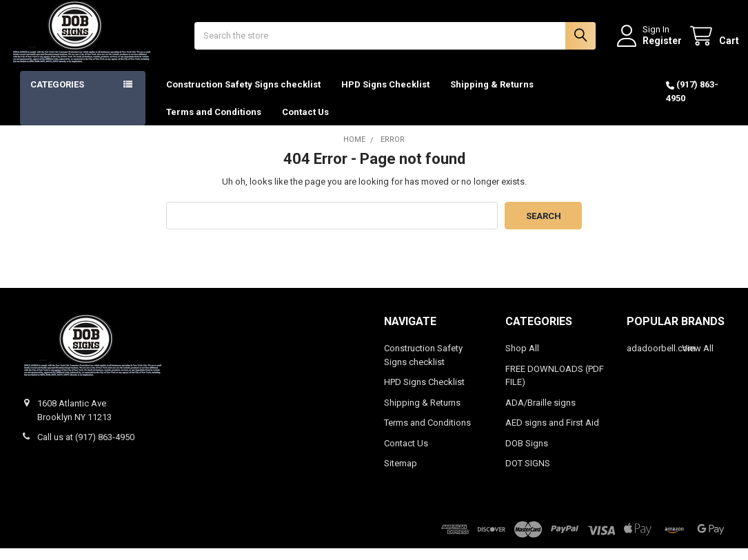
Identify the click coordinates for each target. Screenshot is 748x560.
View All (698, 360)
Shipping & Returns (492, 96)
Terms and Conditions (214, 123)
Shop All (522, 360)
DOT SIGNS (528, 475)
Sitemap (401, 475)
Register (651, 46)
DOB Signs (527, 455)
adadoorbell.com (661, 360)
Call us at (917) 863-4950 (86, 449)
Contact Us (305, 123)
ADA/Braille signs (540, 414)
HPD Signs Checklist (385, 96)
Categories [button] (57, 96)
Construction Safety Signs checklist (243, 96)
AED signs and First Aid (552, 434)
